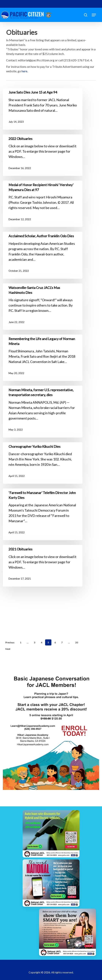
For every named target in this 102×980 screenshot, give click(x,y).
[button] (94, 15)
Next (8, 649)
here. (25, 71)
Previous (10, 643)
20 (77, 643)
